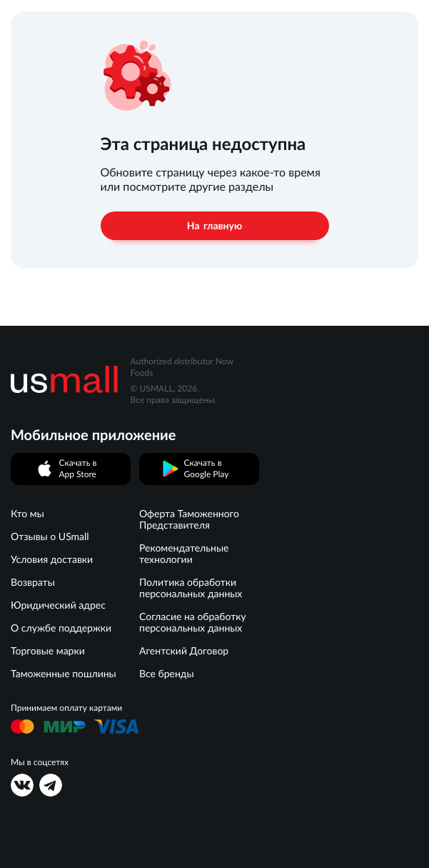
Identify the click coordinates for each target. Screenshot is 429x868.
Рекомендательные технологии (184, 554)
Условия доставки (52, 559)
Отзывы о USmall (50, 537)
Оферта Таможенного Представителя (189, 519)
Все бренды (167, 674)
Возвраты (33, 582)
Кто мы (27, 514)
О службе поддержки (61, 628)
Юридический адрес (58, 605)
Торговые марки (48, 651)
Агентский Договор (184, 651)
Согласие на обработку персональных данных (193, 622)
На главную (214, 226)
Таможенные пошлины (64, 674)
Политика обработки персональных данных (191, 588)
